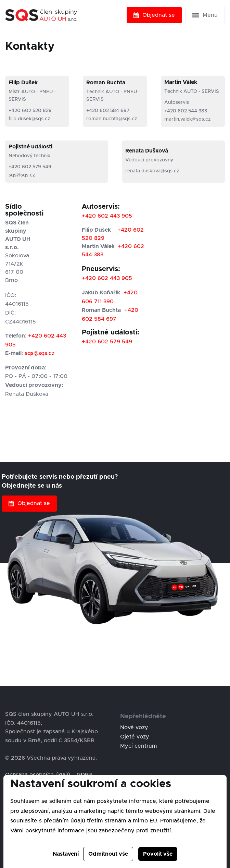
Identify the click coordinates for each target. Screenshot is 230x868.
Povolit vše (158, 854)
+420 (90, 216)
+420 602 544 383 (186, 111)
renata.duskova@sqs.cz (152, 171)
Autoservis (177, 102)
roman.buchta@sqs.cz (112, 119)
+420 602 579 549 (30, 167)
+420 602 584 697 (108, 111)
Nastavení (66, 854)
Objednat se (154, 15)
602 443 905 (115, 216)
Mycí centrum (139, 746)
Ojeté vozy (135, 737)
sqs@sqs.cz (22, 175)
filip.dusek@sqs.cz (29, 119)
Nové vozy (134, 728)
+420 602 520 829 (30, 111)
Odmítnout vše (108, 854)
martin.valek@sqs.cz (187, 119)
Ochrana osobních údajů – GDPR (49, 775)
